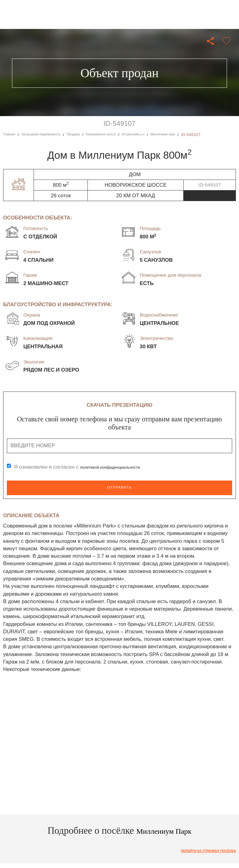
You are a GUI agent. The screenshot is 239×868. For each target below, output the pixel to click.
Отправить (119, 488)
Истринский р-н (165, 135)
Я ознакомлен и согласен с (86, 467)
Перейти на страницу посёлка (200, 852)
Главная (11, 135)
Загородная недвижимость (50, 135)
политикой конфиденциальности (119, 467)
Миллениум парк (202, 135)
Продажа (91, 135)
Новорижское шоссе (124, 135)
